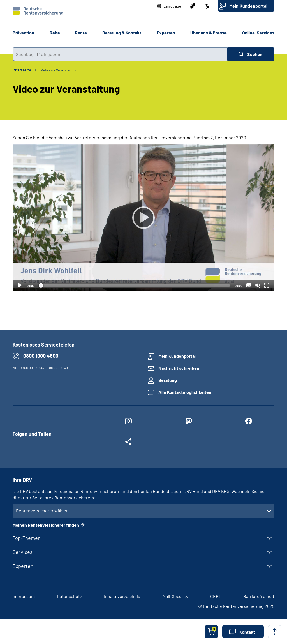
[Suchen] (251, 54)
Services (23, 552)
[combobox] (120, 54)
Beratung (168, 380)
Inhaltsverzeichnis (122, 596)
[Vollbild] (267, 285)
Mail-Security (175, 596)
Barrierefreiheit (259, 596)
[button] (169, 6)
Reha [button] (55, 33)
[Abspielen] (143, 218)
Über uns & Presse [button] (209, 33)
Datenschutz (69, 596)
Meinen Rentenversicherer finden (46, 525)
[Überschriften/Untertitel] (249, 285)
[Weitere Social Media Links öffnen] (128, 443)
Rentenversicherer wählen (42, 511)
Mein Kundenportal (248, 6)
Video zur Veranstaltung (59, 70)
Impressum (24, 596)
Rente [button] (81, 33)
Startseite (23, 70)
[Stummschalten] (258, 285)
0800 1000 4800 (41, 356)
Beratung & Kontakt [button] (122, 33)
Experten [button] (166, 33)
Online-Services (258, 33)
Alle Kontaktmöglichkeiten (185, 392)
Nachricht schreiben (179, 368)
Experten (23, 566)
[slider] (135, 285)
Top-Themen (27, 538)
